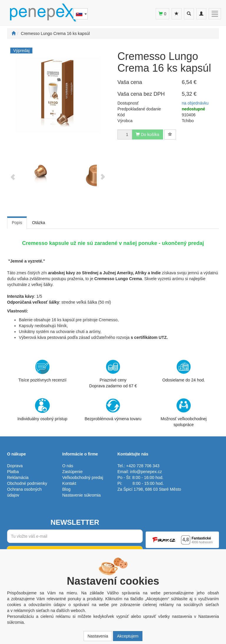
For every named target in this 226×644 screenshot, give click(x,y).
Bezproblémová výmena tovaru (113, 410)
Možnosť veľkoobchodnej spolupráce (184, 412)
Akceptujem (128, 636)
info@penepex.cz (146, 472)
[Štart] (14, 33)
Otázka (39, 223)
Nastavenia (98, 636)
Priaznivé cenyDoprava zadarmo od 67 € (113, 374)
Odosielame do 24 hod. (184, 371)
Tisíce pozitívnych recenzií (42, 371)
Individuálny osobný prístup (42, 410)
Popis (17, 223)
